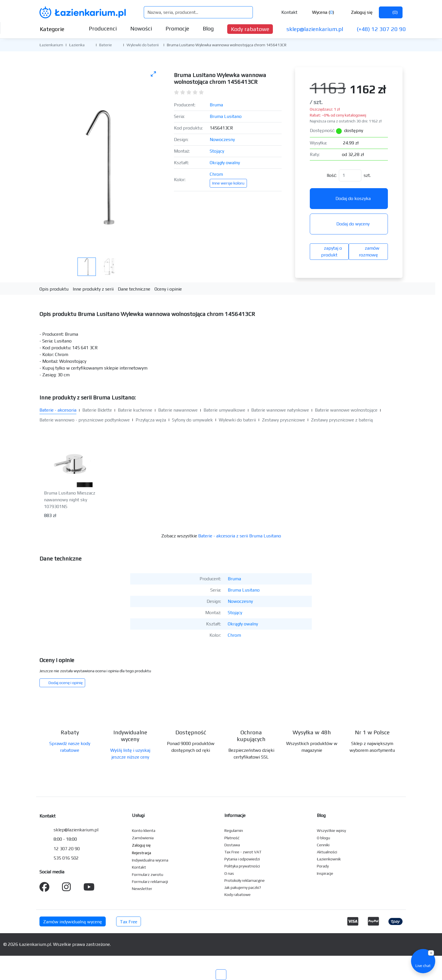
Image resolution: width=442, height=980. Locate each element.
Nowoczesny (222, 139)
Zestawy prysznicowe (283, 420)
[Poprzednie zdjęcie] (50, 157)
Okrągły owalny (225, 163)
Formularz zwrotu (148, 874)
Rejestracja (142, 853)
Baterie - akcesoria (58, 410)
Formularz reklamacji (150, 882)
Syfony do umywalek (192, 420)
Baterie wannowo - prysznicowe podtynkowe (85, 420)
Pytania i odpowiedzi (242, 859)
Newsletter (142, 889)
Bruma (216, 105)
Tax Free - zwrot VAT (243, 852)
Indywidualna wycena (150, 860)
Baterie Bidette (97, 410)
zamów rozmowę (368, 251)
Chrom (216, 174)
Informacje (235, 815)
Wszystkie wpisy (331, 830)
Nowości (141, 28)
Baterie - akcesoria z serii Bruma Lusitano (240, 536)
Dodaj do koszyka (349, 198)
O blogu (323, 838)
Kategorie (57, 29)
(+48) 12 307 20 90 (381, 29)
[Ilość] (350, 175)
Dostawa (232, 845)
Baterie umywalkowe (224, 410)
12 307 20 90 (67, 849)
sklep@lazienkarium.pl (315, 29)
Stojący (217, 151)
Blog (208, 28)
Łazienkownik (329, 859)
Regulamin (234, 830)
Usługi (138, 815)
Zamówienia (143, 838)
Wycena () (319, 12)
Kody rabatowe (250, 29)
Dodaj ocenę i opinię (62, 683)
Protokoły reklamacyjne (245, 880)
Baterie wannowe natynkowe (280, 410)
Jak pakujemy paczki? (243, 887)
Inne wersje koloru (228, 183)
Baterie (106, 45)
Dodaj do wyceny (349, 224)
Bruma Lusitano (226, 116)
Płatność (232, 838)
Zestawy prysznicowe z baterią (342, 420)
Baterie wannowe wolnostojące (346, 410)
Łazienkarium (51, 45)
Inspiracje (325, 873)
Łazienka (77, 45)
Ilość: (332, 175)
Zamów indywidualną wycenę (73, 922)
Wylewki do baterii (143, 45)
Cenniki (323, 845)
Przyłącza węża (151, 420)
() (391, 12)
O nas (229, 873)
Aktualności (327, 852)
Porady (323, 866)
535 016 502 (66, 858)
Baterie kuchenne (135, 410)
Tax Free (129, 922)
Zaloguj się (357, 12)
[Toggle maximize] (153, 74)
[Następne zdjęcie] (150, 157)
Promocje (177, 28)
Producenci (103, 28)
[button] (89, 45)
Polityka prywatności (242, 866)
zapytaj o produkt (329, 251)
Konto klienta (144, 830)
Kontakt (285, 12)
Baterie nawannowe (178, 410)
